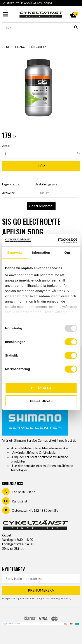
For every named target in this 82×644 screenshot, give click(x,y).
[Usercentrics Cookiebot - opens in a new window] (58, 240)
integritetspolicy (63, 598)
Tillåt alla (41, 388)
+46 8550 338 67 (23, 492)
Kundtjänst (20, 501)
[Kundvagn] (73, 10)
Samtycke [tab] (15, 252)
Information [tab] (41, 252)
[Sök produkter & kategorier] (41, 27)
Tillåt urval (41, 401)
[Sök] (76, 27)
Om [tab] (67, 252)
